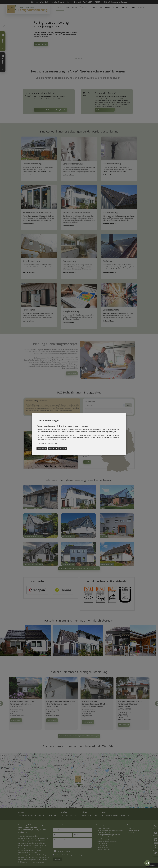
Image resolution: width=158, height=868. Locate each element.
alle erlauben (42, 448)
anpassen (63, 448)
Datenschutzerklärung (51, 443)
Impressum (41, 443)
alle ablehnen (53, 448)
